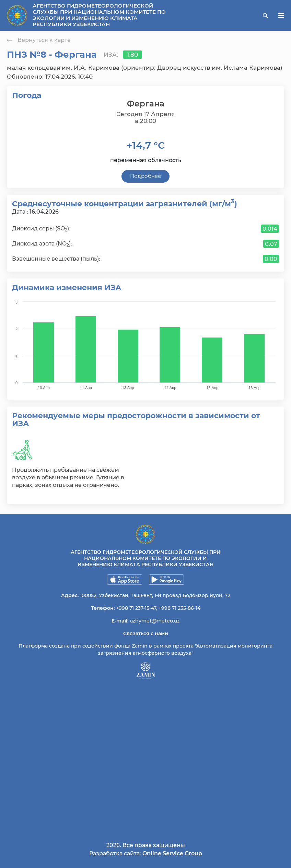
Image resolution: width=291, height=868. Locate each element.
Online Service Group (172, 853)
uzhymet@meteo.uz (155, 621)
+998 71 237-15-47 (136, 608)
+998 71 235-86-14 (179, 608)
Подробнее (145, 176)
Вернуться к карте (39, 40)
